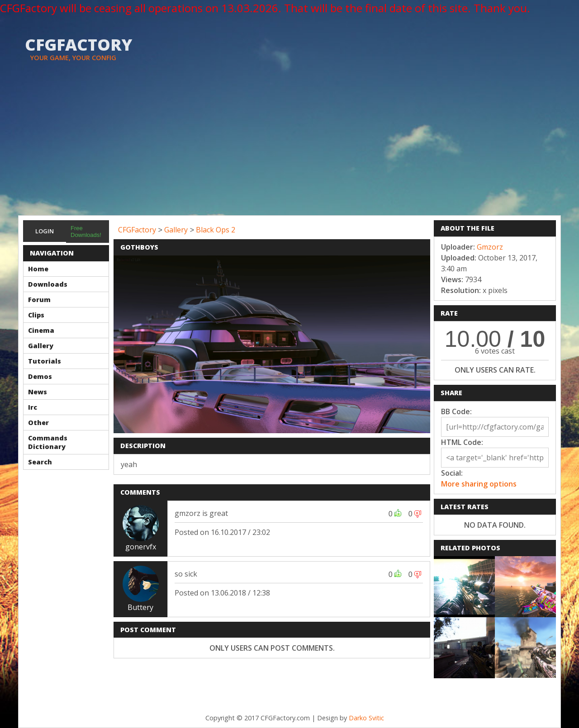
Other (38, 423)
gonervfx (141, 547)
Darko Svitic (366, 718)
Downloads (48, 284)
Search (40, 462)
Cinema (41, 330)
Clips (36, 315)
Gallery (41, 346)
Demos (40, 376)
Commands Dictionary (48, 442)
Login (45, 231)
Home (38, 269)
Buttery (140, 607)
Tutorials (45, 361)
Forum (39, 300)
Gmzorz (490, 247)
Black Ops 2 (216, 230)
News (38, 392)
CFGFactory (137, 230)
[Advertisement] (289, 147)
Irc (33, 407)
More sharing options (479, 484)
